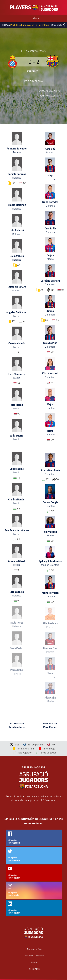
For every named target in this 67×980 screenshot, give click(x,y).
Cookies (35, 962)
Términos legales (35, 949)
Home (5, 25)
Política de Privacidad (35, 956)
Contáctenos (35, 969)
